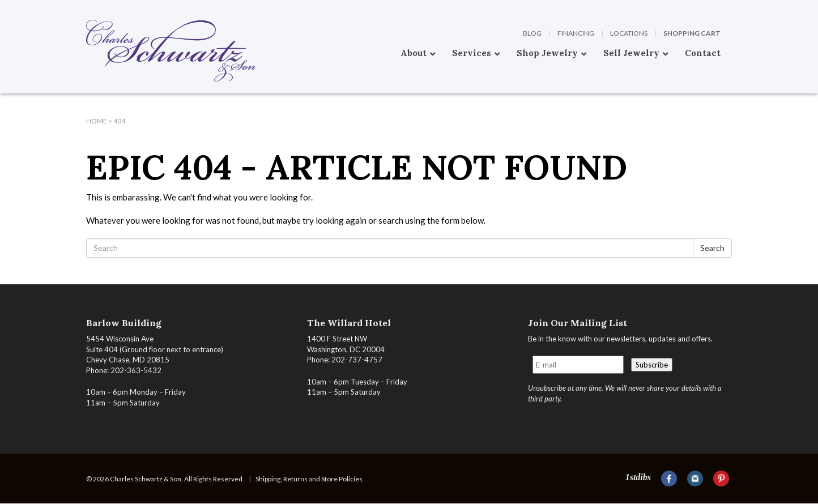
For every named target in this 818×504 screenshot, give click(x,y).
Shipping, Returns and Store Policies (309, 479)
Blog (532, 33)
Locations (629, 33)
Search (712, 248)
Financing (576, 33)
